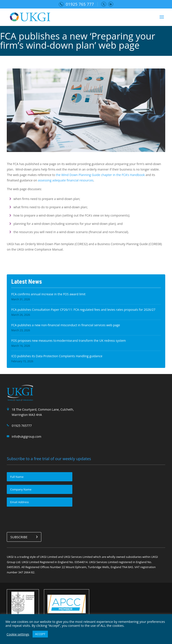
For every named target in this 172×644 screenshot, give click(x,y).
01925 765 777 (80, 4)
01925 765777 (22, 426)
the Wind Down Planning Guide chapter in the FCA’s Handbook (100, 175)
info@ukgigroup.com (26, 436)
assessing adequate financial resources (66, 180)
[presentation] (40, 519)
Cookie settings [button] (18, 634)
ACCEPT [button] (40, 634)
